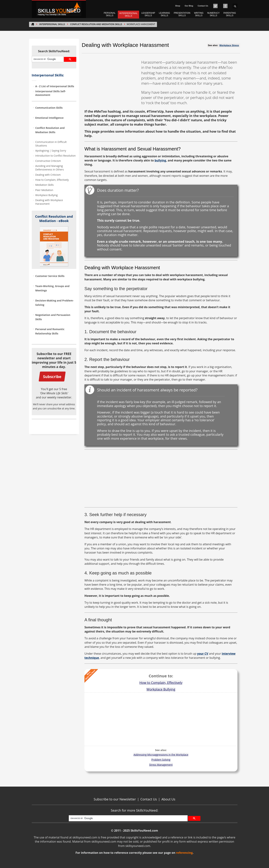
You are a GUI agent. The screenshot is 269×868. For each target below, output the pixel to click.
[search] (47, 59)
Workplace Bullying (47, 195)
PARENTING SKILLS (230, 14)
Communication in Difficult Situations (51, 144)
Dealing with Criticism (48, 175)
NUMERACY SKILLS (214, 14)
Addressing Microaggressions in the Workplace (161, 755)
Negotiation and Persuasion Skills (53, 317)
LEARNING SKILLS (164, 14)
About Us (168, 799)
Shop (178, 6)
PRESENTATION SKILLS (182, 14)
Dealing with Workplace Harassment (49, 202)
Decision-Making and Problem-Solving (55, 303)
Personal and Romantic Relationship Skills (50, 331)
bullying (160, 160)
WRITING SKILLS (199, 14)
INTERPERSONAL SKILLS (128, 15)
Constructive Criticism (48, 161)
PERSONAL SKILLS (110, 14)
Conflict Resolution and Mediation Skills (96, 24)
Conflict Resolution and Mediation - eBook (54, 219)
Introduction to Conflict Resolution (56, 156)
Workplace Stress (229, 45)
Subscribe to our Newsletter (115, 799)
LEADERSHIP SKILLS (148, 14)
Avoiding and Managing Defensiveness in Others (50, 168)
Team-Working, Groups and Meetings (53, 288)
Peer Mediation (44, 190)
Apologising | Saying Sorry (51, 151)
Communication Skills (49, 108)
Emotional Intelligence (50, 118)
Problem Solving (161, 760)
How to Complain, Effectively (52, 180)
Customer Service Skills (50, 276)
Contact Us (203, 6)
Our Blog (189, 6)
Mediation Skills (45, 185)
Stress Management (161, 765)
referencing (184, 853)
